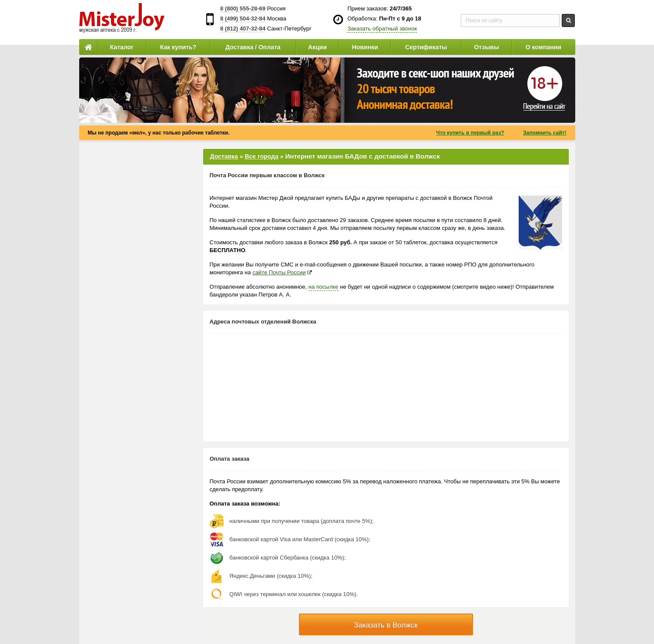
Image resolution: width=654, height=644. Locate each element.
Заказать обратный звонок (382, 29)
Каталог (122, 47)
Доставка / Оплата (253, 47)
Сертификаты (426, 47)
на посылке (324, 287)
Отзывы (486, 47)
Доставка (224, 156)
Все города (261, 156)
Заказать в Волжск (386, 625)
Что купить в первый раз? (470, 133)
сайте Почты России (279, 272)
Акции (317, 47)
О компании (543, 47)
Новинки (365, 47)
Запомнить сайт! (545, 133)
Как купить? (178, 47)
